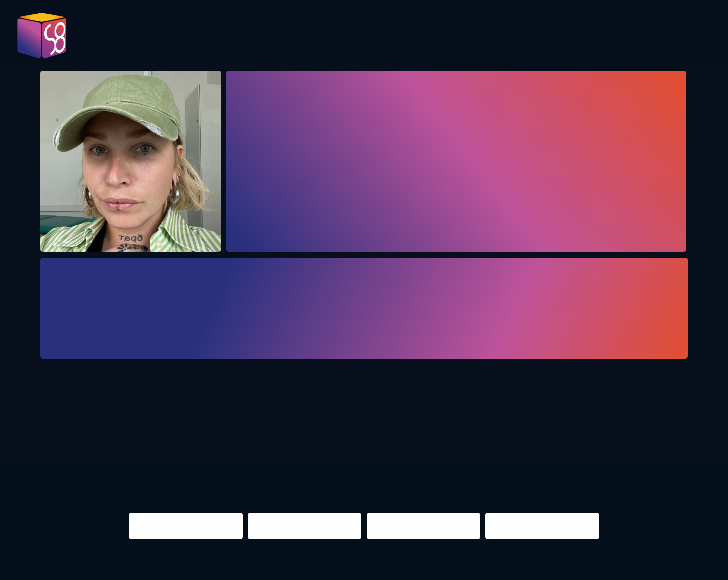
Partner (553, 36)
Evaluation (393, 36)
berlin (503, 429)
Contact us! (656, 40)
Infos (604, 36)
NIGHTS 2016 (634, 429)
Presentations (477, 36)
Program (324, 36)
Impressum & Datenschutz (234, 566)
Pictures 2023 (261, 40)
